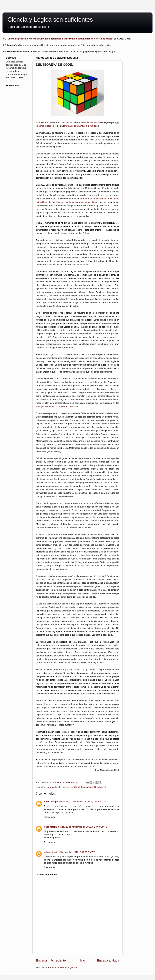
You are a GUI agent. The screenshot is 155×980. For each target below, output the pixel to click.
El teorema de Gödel (70, 787)
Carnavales (52, 787)
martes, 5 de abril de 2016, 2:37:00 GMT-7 (73, 852)
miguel (48, 852)
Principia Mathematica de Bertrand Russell (56, 406)
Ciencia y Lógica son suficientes (50, 20)
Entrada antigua (108, 960)
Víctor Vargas (51, 802)
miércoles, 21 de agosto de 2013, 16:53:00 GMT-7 (84, 802)
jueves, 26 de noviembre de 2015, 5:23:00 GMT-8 (83, 827)
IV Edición (68, 122)
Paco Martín (50, 827)
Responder (49, 817)
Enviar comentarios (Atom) (63, 967)
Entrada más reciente (51, 960)
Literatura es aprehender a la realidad (80, 126)
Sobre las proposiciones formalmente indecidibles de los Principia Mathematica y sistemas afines (60, 39)
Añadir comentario (47, 875)
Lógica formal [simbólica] (94, 787)
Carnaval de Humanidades (90, 122)
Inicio (81, 960)
